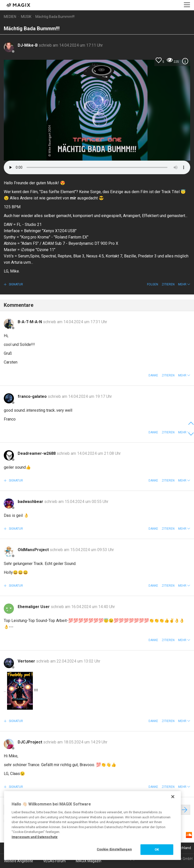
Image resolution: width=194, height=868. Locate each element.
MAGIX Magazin (89, 861)
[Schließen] (173, 797)
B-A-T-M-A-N (30, 322)
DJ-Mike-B (28, 45)
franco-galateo (33, 396)
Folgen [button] (153, 284)
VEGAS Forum (54, 861)
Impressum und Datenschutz (35, 837)
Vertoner (27, 661)
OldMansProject (34, 550)
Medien (10, 17)
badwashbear (31, 502)
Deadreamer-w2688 (37, 453)
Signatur (16, 284)
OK (157, 849)
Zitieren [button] (168, 284)
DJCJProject (30, 742)
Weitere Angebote (19, 861)
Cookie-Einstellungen (114, 849)
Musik (26, 17)
